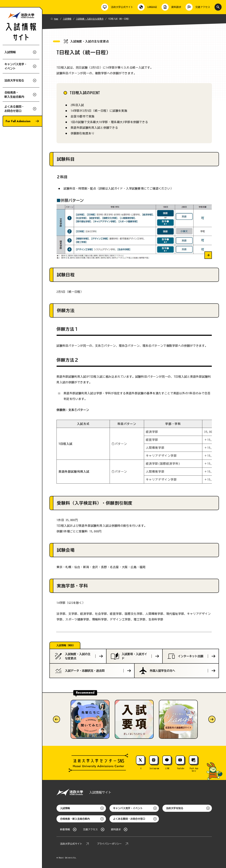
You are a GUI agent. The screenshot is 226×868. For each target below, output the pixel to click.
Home (56, 19)
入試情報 (67, 19)
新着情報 (65, 829)
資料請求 (116, 829)
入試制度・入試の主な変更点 (90, 19)
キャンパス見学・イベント (128, 808)
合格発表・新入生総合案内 (75, 819)
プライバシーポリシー (109, 844)
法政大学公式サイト (71, 844)
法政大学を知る (175, 808)
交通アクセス (90, 829)
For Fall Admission (18, 121)
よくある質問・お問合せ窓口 (129, 819)
